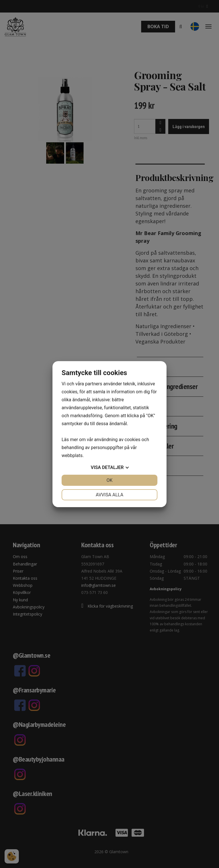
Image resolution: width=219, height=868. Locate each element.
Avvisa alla (110, 495)
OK (109, 480)
